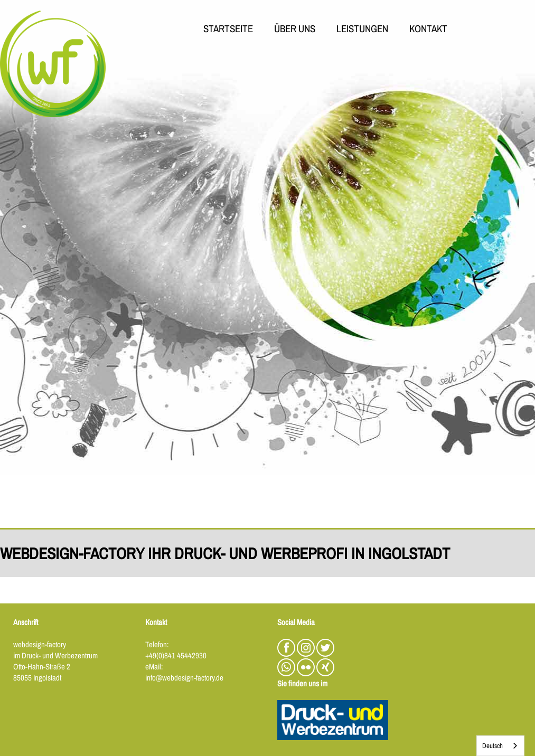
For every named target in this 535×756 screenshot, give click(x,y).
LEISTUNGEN (362, 30)
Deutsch (492, 746)
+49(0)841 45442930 (176, 655)
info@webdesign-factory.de (184, 678)
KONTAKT (428, 30)
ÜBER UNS (295, 30)
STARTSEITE (228, 30)
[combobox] (500, 746)
